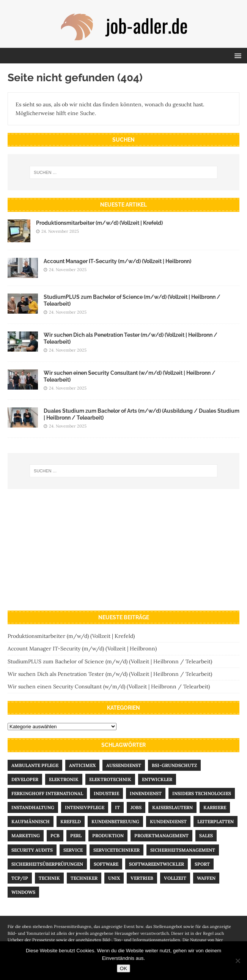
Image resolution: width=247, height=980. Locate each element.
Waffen (206, 878)
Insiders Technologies (202, 793)
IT (117, 807)
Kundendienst (168, 821)
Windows (23, 892)
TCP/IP (20, 878)
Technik (49, 878)
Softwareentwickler (157, 864)
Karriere (215, 807)
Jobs (136, 807)
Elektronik (64, 779)
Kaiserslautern (172, 807)
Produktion (108, 836)
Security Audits (32, 850)
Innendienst (146, 793)
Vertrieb (142, 878)
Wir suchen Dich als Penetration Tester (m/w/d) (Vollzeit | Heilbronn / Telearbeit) (110, 674)
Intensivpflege (85, 807)
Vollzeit (175, 878)
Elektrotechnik (110, 779)
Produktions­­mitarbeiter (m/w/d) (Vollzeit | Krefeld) (99, 223)
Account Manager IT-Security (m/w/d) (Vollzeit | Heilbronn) (117, 261)
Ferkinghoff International (47, 793)
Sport (202, 864)
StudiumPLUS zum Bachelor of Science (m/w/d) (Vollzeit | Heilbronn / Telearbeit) (110, 661)
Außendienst (124, 765)
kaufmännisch (31, 821)
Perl (76, 836)
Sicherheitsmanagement (183, 850)
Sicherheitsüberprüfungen (47, 864)
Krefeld (71, 821)
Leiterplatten (216, 821)
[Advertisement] (123, 550)
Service (73, 850)
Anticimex (82, 765)
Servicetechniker (116, 850)
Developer (25, 779)
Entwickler (157, 779)
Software (106, 864)
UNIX (114, 878)
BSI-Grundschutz (174, 765)
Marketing (26, 836)
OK (123, 968)
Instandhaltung (33, 807)
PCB (55, 836)
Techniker (84, 878)
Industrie (106, 793)
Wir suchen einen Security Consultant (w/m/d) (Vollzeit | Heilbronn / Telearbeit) (109, 686)
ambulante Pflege (35, 765)
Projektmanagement (161, 836)
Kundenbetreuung (115, 821)
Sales (206, 836)
